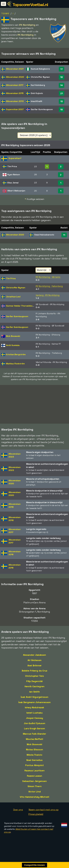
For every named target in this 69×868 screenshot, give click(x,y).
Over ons (18, 813)
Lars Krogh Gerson (34, 732)
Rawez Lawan (34, 779)
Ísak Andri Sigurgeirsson (34, 700)
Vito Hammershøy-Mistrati (34, 800)
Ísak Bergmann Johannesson (35, 705)
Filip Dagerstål (35, 685)
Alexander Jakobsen (34, 658)
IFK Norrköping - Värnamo (48, 277)
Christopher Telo (34, 679)
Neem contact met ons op (44, 813)
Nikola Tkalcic (34, 758)
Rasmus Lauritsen (34, 774)
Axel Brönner (35, 669)
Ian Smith (34, 695)
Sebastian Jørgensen (34, 784)
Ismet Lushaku (35, 716)
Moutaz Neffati (34, 742)
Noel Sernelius (35, 763)
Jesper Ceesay (34, 721)
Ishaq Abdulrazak (34, 711)
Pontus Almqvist (34, 769)
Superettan (15, 109)
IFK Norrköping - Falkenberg (49, 286)
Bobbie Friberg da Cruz (35, 674)
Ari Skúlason (35, 664)
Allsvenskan (15, 69)
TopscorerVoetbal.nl (30, 5)
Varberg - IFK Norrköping (48, 295)
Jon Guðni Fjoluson (34, 726)
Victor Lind (35, 795)
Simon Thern (35, 790)
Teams (5, 13)
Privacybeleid (36, 817)
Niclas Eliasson (34, 753)
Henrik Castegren (34, 690)
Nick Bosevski (35, 748)
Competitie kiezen (34, 865)
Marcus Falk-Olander (34, 737)
